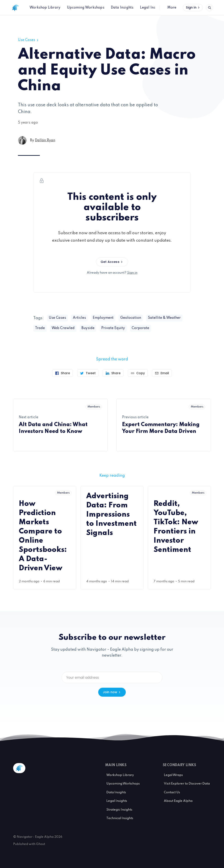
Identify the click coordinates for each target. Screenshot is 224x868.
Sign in (193, 7)
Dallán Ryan (45, 140)
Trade (40, 328)
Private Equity (113, 328)
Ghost (41, 844)
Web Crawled (63, 328)
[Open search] (210, 8)
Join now (112, 692)
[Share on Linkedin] (113, 373)
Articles (79, 318)
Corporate (140, 328)
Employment (103, 318)
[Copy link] (138, 373)
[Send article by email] (162, 373)
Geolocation (131, 318)
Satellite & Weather (164, 318)
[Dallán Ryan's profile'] (22, 140)
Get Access (112, 262)
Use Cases (29, 40)
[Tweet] (88, 373)
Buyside (88, 328)
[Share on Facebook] (63, 373)
